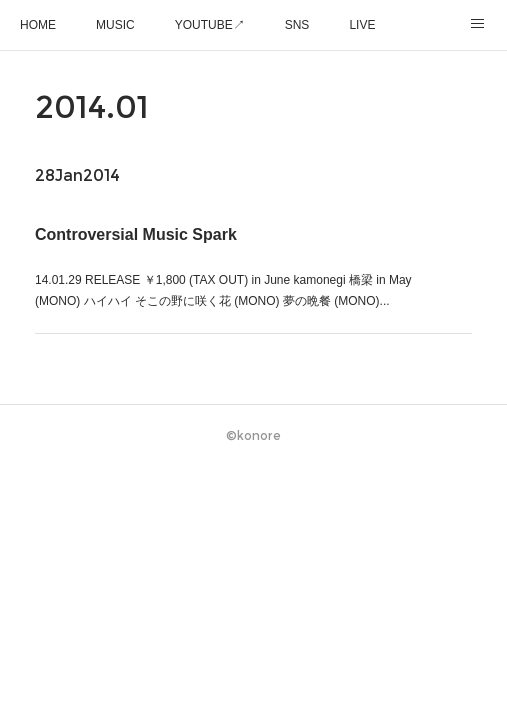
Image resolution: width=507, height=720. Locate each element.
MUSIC (115, 25)
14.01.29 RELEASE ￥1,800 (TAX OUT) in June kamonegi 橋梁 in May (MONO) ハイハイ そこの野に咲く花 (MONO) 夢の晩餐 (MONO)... (223, 291)
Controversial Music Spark (136, 234)
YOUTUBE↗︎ (210, 25)
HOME (38, 25)
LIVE (362, 25)
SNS (297, 25)
